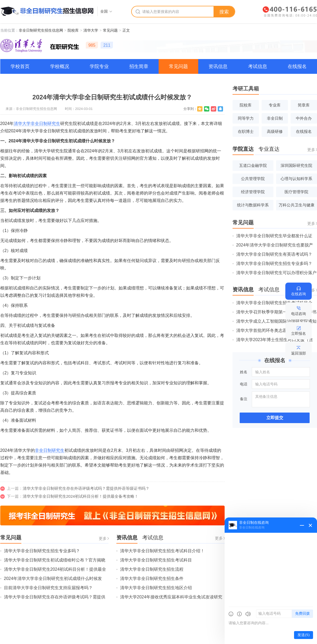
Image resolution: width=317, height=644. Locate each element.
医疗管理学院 (296, 192)
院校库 (73, 30)
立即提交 (275, 418)
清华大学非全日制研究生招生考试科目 (156, 560)
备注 (244, 399)
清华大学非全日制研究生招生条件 (152, 578)
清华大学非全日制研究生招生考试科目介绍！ (162, 551)
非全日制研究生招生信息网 (41, 30)
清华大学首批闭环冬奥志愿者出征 (268, 330)
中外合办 (304, 118)
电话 (244, 384)
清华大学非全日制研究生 (37, 124)
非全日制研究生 (50, 450)
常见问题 (110, 30)
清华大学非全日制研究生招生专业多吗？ (42, 551)
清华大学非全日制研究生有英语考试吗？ (274, 254)
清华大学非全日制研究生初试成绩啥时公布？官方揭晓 (55, 560)
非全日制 (275, 118)
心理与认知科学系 (296, 179)
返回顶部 (299, 353)
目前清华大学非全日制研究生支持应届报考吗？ (48, 588)
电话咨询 (299, 314)
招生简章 (139, 66)
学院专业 (99, 66)
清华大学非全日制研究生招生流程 (152, 569)
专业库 (275, 105)
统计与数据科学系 (253, 205)
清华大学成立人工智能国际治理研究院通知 (276, 321)
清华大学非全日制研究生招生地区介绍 (156, 588)
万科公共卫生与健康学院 (297, 207)
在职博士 (246, 131)
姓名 (244, 372)
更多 (103, 538)
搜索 (224, 12)
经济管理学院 (253, 192)
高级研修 (275, 131)
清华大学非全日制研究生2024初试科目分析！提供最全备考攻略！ (81, 496)
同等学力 (246, 118)
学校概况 (60, 66)
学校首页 (20, 66)
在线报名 (297, 66)
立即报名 (299, 333)
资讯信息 (218, 66)
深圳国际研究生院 (296, 165)
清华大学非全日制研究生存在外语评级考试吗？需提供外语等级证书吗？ (86, 488)
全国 (104, 11)
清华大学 (91, 30)
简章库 (304, 105)
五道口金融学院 (253, 165)
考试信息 (258, 66)
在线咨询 (299, 294)
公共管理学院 (253, 179)
